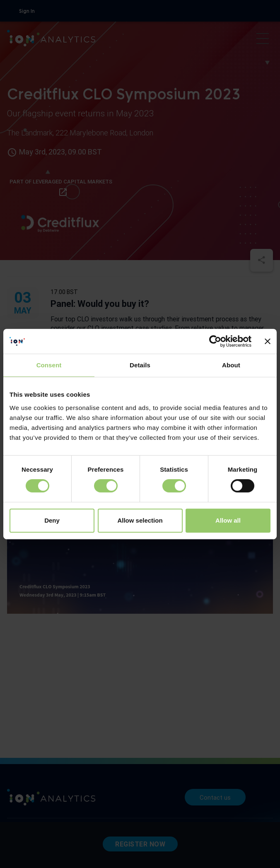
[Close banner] (268, 341)
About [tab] (231, 365)
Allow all (228, 520)
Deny (52, 520)
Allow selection (140, 520)
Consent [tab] (49, 365)
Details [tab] (140, 365)
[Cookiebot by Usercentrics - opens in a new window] (215, 341)
